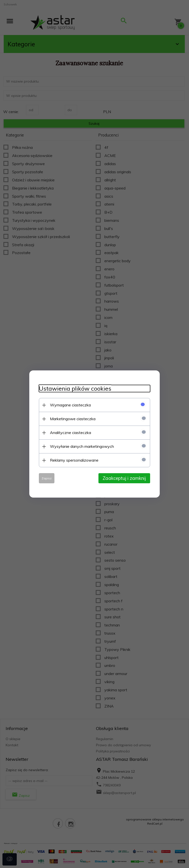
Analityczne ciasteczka (70, 433)
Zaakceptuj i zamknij (125, 478)
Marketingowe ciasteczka (72, 419)
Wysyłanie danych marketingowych (81, 446)
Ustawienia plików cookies (74, 389)
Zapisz (46, 478)
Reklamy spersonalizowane (73, 460)
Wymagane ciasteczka (69, 405)
